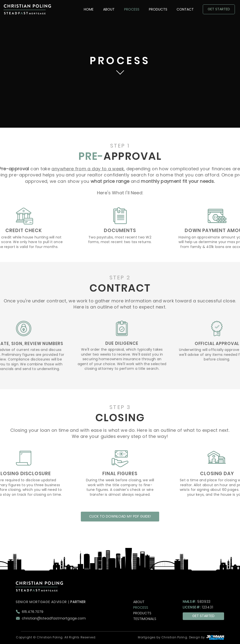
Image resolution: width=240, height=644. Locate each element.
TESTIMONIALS (145, 619)
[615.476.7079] (61, 612)
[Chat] (120, 73)
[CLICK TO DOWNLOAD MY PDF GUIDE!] (120, 517)
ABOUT (139, 602)
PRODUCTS (142, 613)
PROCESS (141, 607)
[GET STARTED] (219, 9)
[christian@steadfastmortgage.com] (61, 618)
